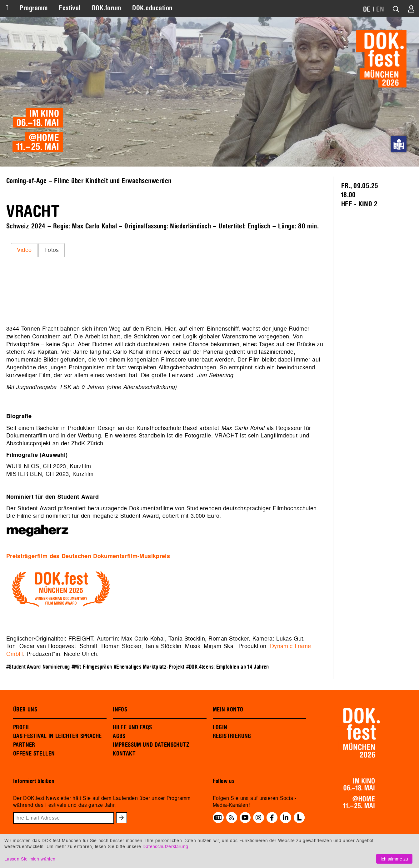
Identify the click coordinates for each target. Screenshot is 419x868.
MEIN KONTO (228, 710)
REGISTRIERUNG (232, 736)
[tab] (24, 250)
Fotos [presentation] (52, 250)
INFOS (120, 710)
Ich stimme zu (394, 859)
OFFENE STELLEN (34, 754)
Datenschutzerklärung (165, 846)
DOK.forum (106, 8)
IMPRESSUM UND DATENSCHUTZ (151, 745)
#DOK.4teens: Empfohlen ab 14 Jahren (228, 667)
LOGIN (220, 727)
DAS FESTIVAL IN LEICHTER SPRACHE (57, 736)
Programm (34, 8)
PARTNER (24, 745)
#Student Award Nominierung (38, 667)
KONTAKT (124, 754)
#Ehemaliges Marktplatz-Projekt (149, 667)
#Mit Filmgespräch (92, 667)
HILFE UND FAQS (132, 727)
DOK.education (152, 8)
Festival (70, 8)
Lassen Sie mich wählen (30, 859)
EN (380, 9)
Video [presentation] (24, 250)
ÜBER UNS (25, 710)
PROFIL (22, 727)
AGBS (119, 736)
